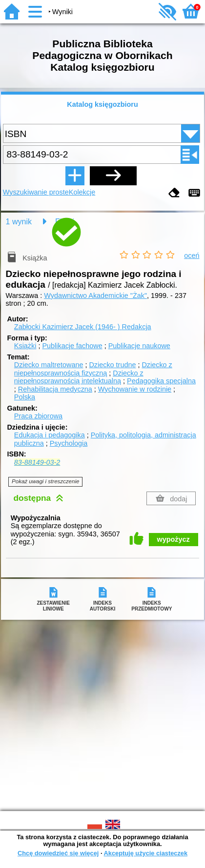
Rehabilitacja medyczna (55, 389)
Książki (25, 346)
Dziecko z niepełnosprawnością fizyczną (93, 369)
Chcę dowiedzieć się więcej (58, 853)
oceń (192, 256)
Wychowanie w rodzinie (135, 389)
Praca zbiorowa (38, 416)
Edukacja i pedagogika (50, 435)
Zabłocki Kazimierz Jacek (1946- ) (83, 327)
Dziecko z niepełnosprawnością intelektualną (79, 377)
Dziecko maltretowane (49, 365)
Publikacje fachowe (72, 346)
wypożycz (174, 539)
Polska (25, 397)
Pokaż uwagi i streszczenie (45, 481)
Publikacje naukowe (139, 346)
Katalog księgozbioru (102, 104)
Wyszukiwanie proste (36, 192)
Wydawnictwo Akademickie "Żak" (95, 296)
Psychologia (69, 443)
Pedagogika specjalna (161, 381)
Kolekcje (82, 192)
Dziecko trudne (112, 365)
